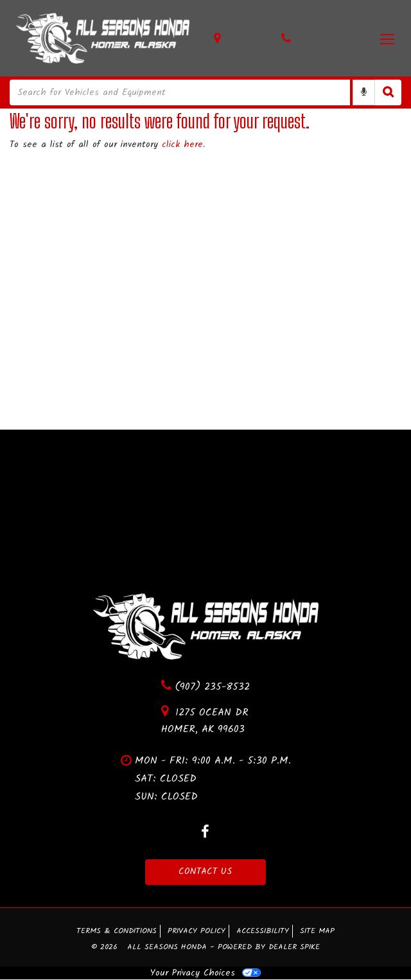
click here (182, 144)
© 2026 (109, 948)
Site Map (317, 931)
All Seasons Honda (169, 948)
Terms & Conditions (117, 931)
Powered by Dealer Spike (269, 948)
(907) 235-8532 (205, 687)
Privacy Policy (197, 931)
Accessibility (263, 931)
